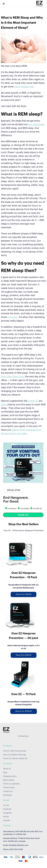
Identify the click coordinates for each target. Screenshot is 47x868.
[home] (39, 4)
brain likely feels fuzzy (13, 377)
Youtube (7, 821)
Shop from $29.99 (23, 594)
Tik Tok (6, 805)
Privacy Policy (9, 788)
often (4, 405)
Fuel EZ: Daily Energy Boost (15, 751)
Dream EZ (33, 401)
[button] (4, 4)
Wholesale (8, 795)
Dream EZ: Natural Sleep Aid (15, 759)
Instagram (7, 813)
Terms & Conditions (11, 784)
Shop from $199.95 (24, 711)
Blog (5, 773)
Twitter (6, 817)
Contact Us (8, 791)
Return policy (9, 780)
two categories (36, 124)
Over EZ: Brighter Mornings (15, 755)
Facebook (7, 809)
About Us (7, 769)
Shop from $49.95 (24, 655)
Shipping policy (10, 776)
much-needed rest (24, 87)
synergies (13, 317)
